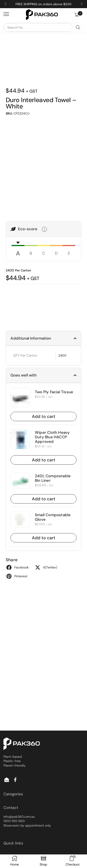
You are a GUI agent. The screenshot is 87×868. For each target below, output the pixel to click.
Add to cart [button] (44, 416)
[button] (79, 15)
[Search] (78, 27)
